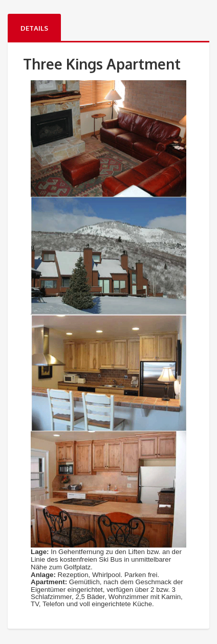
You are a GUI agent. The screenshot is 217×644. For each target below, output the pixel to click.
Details (34, 28)
